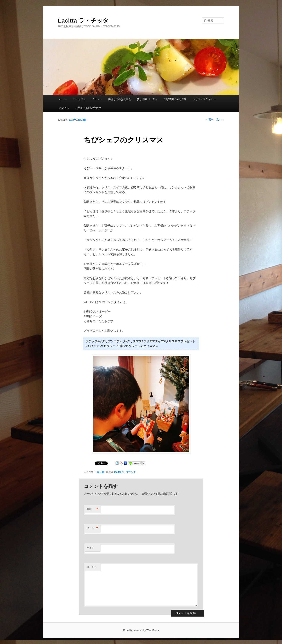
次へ (220, 120)
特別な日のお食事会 (120, 99)
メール (92, 528)
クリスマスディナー (204, 99)
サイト (90, 548)
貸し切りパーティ (147, 99)
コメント (92, 567)
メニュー (97, 99)
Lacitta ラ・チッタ (83, 20)
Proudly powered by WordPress (141, 630)
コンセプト (79, 99)
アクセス (64, 108)
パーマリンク (129, 472)
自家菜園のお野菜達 (175, 99)
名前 (92, 509)
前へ (209, 120)
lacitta (118, 472)
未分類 (100, 472)
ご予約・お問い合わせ (88, 108)
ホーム (63, 99)
